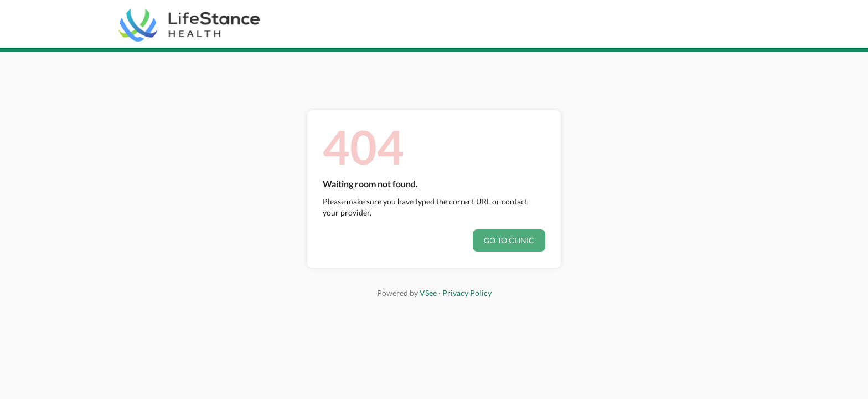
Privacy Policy (467, 293)
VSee (428, 293)
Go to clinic (509, 240)
